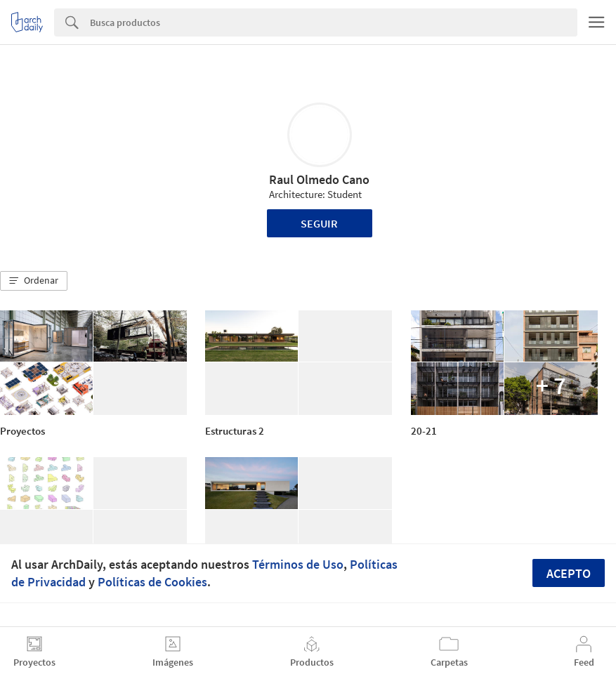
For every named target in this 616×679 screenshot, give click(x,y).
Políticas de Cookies (152, 582)
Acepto (569, 573)
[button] (34, 281)
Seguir (319, 223)
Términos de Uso (298, 564)
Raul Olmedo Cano (319, 179)
